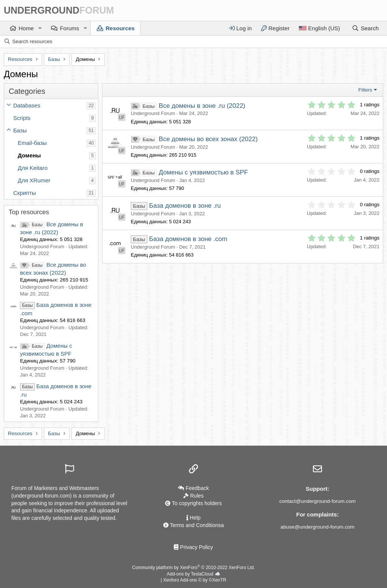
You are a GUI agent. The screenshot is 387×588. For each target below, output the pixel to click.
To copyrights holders (193, 503)
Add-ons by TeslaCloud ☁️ (193, 574)
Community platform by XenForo (194, 568)
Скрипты (25, 193)
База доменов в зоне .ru (185, 206)
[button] (40, 28)
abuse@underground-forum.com (317, 527)
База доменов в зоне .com (188, 239)
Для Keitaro (33, 168)
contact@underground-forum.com (317, 501)
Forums (69, 28)
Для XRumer (34, 180)
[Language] (319, 28)
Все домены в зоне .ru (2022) (202, 106)
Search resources (32, 41)
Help (193, 518)
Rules (193, 496)
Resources (120, 28)
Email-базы (32, 143)
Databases (27, 105)
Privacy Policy (193, 547)
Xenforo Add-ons (195, 580)
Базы (20, 130)
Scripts (22, 118)
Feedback (193, 488)
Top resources (29, 212)
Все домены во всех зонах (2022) (208, 139)
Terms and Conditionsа (194, 525)
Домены (29, 155)
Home (26, 28)
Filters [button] (365, 90)
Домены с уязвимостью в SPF (203, 172)
